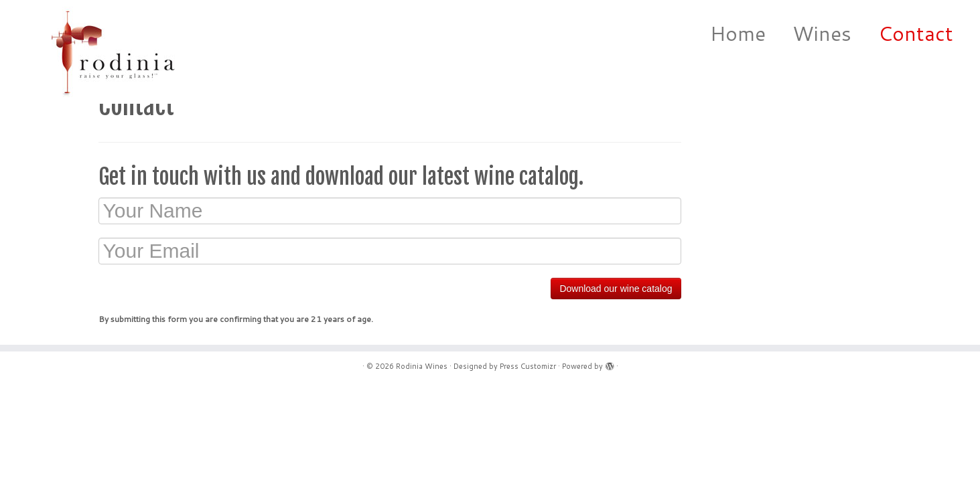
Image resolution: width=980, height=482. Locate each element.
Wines (822, 33)
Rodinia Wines (422, 366)
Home (738, 33)
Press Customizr (528, 366)
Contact (916, 33)
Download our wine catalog (616, 289)
